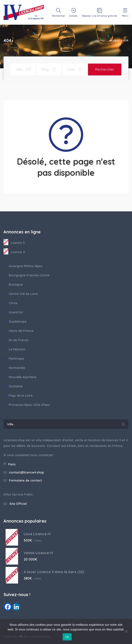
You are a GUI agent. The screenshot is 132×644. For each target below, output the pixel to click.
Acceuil (114, 40)
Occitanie (13, 386)
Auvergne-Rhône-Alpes (23, 266)
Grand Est (13, 312)
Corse (11, 303)
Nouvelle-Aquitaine (20, 377)
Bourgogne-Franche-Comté (26, 275)
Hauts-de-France (19, 331)
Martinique (14, 358)
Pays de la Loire (18, 395)
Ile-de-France (16, 340)
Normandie (14, 368)
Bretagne (13, 284)
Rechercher (105, 69)
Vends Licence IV (38, 553)
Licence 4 (14, 252)
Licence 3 (14, 243)
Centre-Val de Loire (21, 294)
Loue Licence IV (37, 534)
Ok (67, 637)
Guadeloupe (15, 321)
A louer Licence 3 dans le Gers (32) (54, 572)
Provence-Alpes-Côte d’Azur (27, 405)
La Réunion (14, 349)
